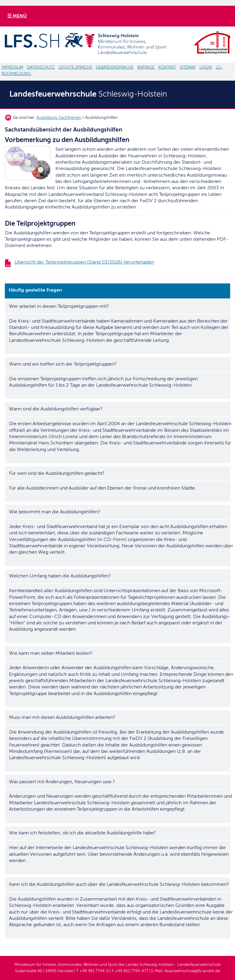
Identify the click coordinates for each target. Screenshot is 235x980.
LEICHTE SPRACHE (75, 67)
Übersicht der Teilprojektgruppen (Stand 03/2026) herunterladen (84, 262)
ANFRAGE (146, 67)
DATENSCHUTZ (41, 67)
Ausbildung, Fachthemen (59, 118)
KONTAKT (167, 67)
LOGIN (206, 67)
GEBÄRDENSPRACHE (115, 67)
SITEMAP (188, 67)
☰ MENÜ (17, 16)
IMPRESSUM (12, 67)
